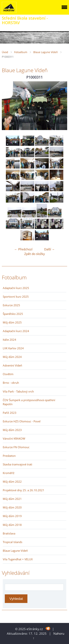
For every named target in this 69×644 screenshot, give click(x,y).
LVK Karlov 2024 (13, 348)
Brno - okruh (11, 383)
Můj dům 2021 (12, 499)
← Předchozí (23, 249)
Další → (49, 249)
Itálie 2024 (9, 340)
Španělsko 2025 (13, 314)
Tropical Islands (13, 542)
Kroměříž (9, 473)
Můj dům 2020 (12, 507)
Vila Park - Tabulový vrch (18, 391)
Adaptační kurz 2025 (16, 288)
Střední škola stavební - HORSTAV (25, 20)
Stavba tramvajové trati (17, 464)
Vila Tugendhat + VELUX (18, 559)
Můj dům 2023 (12, 430)
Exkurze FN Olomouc (16, 447)
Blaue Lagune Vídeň (46, 52)
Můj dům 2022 (12, 482)
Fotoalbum (21, 52)
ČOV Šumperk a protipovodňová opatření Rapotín (29, 402)
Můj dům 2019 (12, 516)
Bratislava (9, 533)
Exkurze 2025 (11, 305)
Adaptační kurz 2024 (16, 331)
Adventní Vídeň (12, 365)
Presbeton (9, 456)
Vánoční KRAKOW (14, 438)
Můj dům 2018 (12, 525)
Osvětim (8, 374)
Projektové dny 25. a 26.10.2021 (24, 490)
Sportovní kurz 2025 (16, 297)
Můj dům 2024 (12, 357)
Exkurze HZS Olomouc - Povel (22, 421)
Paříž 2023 (10, 413)
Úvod (5, 52)
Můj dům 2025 (12, 322)
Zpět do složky (35, 254)
